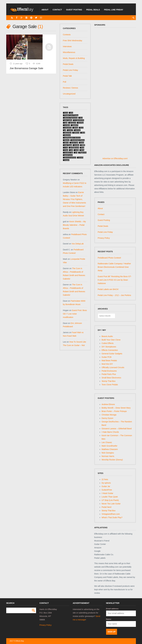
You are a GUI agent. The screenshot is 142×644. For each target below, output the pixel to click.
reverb (81, 158)
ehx (72, 113)
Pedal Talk (67, 76)
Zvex (66, 150)
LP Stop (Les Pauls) (110, 500)
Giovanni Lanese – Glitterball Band (117, 429)
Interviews (67, 46)
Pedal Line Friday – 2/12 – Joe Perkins (114, 295)
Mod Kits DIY (107, 364)
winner (78, 130)
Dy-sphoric (106, 483)
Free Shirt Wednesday (73, 41)
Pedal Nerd (106, 507)
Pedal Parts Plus (109, 374)
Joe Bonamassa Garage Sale (26, 68)
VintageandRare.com (111, 514)
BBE (83, 145)
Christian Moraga (109, 415)
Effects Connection (110, 350)
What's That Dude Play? (112, 517)
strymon (68, 135)
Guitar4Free (107, 490)
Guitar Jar (106, 486)
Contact (57, 10)
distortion (68, 133)
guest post (69, 155)
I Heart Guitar (107, 493)
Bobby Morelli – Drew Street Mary (116, 408)
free (83, 148)
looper (67, 160)
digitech (75, 125)
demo (67, 143)
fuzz (82, 128)
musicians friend (78, 140)
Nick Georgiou (108, 453)
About (45, 10)
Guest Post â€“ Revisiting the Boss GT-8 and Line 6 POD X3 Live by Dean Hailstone (115, 280)
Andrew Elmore (108, 404)
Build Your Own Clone (111, 340)
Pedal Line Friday (114, 10)
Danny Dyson (107, 418)
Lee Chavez (107, 442)
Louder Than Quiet (110, 497)
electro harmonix (71, 118)
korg (83, 150)
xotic (77, 150)
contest (67, 125)
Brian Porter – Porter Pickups (114, 411)
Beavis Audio (107, 336)
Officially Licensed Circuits (113, 367)
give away (68, 120)
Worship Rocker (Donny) (112, 460)
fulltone (77, 133)
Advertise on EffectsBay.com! (115, 158)
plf (65, 130)
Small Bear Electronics (111, 378)
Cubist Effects (108, 343)
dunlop (81, 123)
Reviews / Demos (71, 88)
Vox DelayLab (78, 244)
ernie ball (75, 143)
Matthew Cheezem (110, 449)
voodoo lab (69, 153)
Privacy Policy (104, 238)
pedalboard (75, 148)
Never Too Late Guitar (111, 504)
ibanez (67, 140)
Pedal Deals (93, 10)
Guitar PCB (107, 357)
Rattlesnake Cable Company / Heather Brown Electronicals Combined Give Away (114, 267)
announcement (70, 158)
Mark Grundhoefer (110, 446)
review (77, 145)
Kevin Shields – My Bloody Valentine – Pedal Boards (74, 225)
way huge (68, 145)
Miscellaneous (69, 52)
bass (82, 143)
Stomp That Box (109, 381)
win (72, 150)
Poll (65, 82)
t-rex (66, 148)
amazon (73, 123)
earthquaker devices (72, 138)
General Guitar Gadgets (112, 354)
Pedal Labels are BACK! (108, 289)
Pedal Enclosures (109, 371)
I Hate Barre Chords (110, 432)
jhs (76, 153)
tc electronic (79, 120)
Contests (67, 35)
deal (83, 133)
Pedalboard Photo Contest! (109, 258)
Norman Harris (108, 456)
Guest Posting (74, 10)
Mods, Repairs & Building (74, 58)
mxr (81, 118)
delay (76, 128)
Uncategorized (69, 94)
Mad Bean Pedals (109, 361)
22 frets (105, 479)
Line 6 (71, 130)
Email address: (113, 609)
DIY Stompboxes (109, 347)
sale (66, 123)
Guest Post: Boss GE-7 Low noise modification (75, 314)
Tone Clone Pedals (110, 385)
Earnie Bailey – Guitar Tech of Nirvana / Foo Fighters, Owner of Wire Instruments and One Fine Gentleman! (75, 199)
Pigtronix (83, 153)
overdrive (68, 128)
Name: (109, 619)
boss (66, 113)
